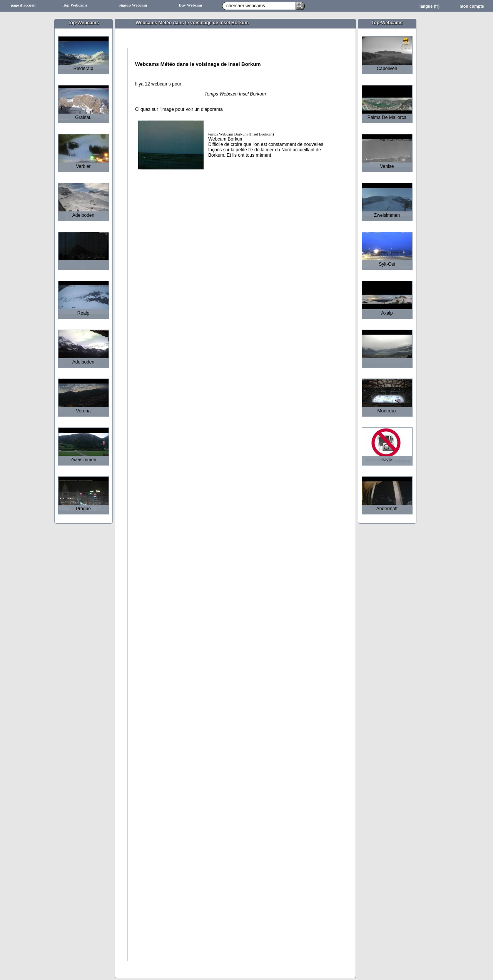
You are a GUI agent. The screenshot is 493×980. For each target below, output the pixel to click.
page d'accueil (23, 5)
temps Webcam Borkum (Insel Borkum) (241, 134)
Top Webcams (75, 5)
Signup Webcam (133, 5)
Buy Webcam (191, 5)
